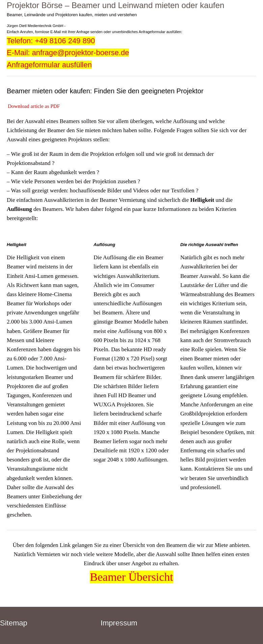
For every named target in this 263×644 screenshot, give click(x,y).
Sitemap (14, 623)
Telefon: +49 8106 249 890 (51, 41)
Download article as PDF (34, 106)
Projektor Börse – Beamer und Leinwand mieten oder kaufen (115, 5)
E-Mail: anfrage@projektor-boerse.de (68, 53)
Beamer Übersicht (131, 577)
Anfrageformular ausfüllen (49, 65)
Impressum (119, 623)
